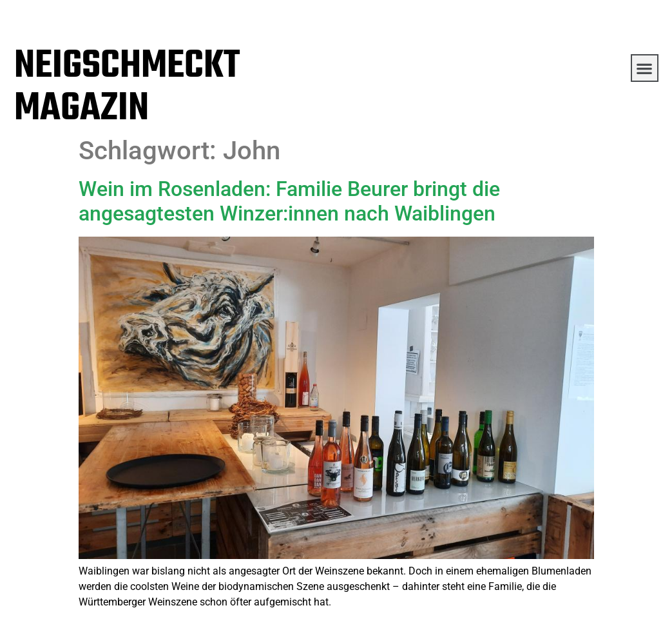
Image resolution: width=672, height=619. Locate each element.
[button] (645, 68)
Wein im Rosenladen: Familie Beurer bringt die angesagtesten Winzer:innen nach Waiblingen (289, 201)
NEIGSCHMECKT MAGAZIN (127, 88)
